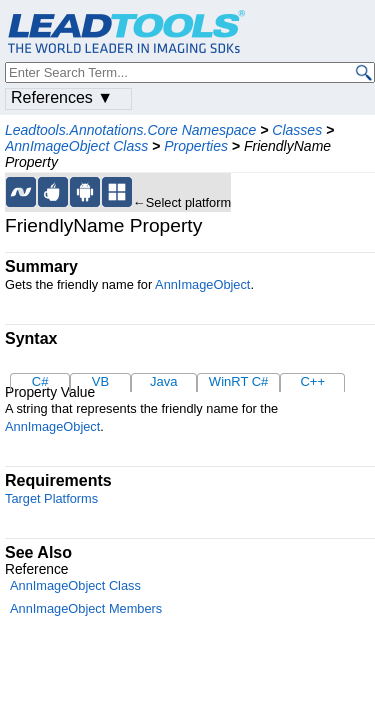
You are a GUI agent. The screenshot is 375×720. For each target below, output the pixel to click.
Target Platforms (51, 498)
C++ (312, 381)
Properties (196, 146)
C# (40, 381)
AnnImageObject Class (76, 146)
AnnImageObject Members (86, 608)
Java (163, 381)
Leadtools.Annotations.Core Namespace (130, 130)
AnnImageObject (202, 284)
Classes (297, 130)
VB (100, 381)
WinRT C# (238, 381)
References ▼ (62, 97)
